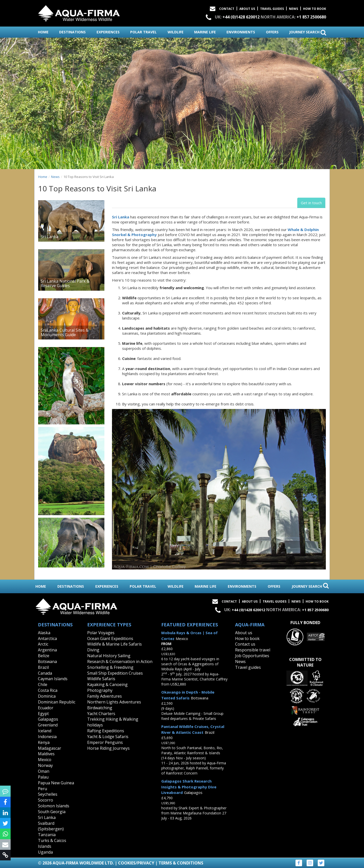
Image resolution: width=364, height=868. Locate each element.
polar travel (143, 32)
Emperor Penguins (105, 742)
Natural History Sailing (109, 656)
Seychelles (48, 794)
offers (272, 32)
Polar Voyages (101, 633)
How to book (315, 9)
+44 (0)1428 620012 (241, 17)
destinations (72, 32)
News (293, 9)
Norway (45, 765)
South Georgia (52, 812)
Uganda (45, 852)
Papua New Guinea (56, 783)
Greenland (48, 725)
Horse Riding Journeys (108, 748)
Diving (93, 650)
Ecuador (46, 708)
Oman (44, 771)
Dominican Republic (57, 702)
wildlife (176, 32)
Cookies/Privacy (136, 863)
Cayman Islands (53, 679)
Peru (42, 789)
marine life (205, 32)
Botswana (47, 661)
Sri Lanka (121, 217)
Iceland (45, 731)
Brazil (43, 667)
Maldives (46, 754)
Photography (100, 690)
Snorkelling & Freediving (110, 667)
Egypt (43, 714)
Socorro (45, 800)
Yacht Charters (101, 714)
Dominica (47, 696)
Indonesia (47, 737)
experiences (108, 32)
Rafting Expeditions (106, 731)
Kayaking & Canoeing (107, 684)
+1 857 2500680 (311, 17)
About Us (247, 9)
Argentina (47, 650)
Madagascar (50, 748)
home (43, 32)
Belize (44, 656)
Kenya (44, 742)
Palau (43, 777)
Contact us (245, 644)
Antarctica (47, 638)
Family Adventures (105, 696)
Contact (227, 9)
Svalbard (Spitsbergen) (51, 826)
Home (43, 177)
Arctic (43, 644)
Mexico (45, 760)
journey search (308, 32)
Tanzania (47, 835)
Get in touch (311, 203)
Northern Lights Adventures (114, 702)
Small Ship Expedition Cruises (115, 673)
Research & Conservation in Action (120, 661)
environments (241, 32)
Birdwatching (100, 708)
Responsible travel (253, 650)
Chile (43, 684)
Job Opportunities (252, 656)
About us (244, 633)
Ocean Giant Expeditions (110, 638)
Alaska (44, 633)
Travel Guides (272, 9)
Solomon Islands (54, 806)
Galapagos (48, 719)
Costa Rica (48, 690)
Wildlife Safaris (101, 679)
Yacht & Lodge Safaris (108, 737)
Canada (45, 673)
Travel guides (248, 667)
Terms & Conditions (181, 863)
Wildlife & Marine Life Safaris (115, 644)
